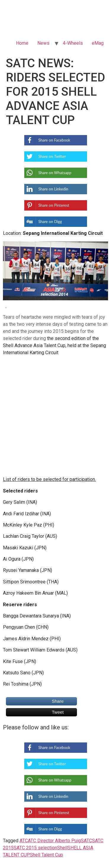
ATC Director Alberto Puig (54, 841)
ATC (24, 841)
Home (22, 43)
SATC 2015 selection (35, 848)
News (43, 43)
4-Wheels (73, 43)
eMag (98, 43)
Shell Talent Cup (46, 855)
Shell (62, 848)
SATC (86, 841)
